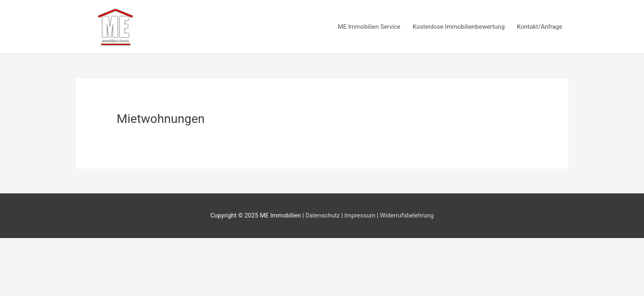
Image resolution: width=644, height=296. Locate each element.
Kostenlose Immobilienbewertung (459, 27)
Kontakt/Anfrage (540, 27)
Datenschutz (323, 215)
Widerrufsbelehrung (407, 215)
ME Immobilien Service (369, 27)
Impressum (360, 215)
